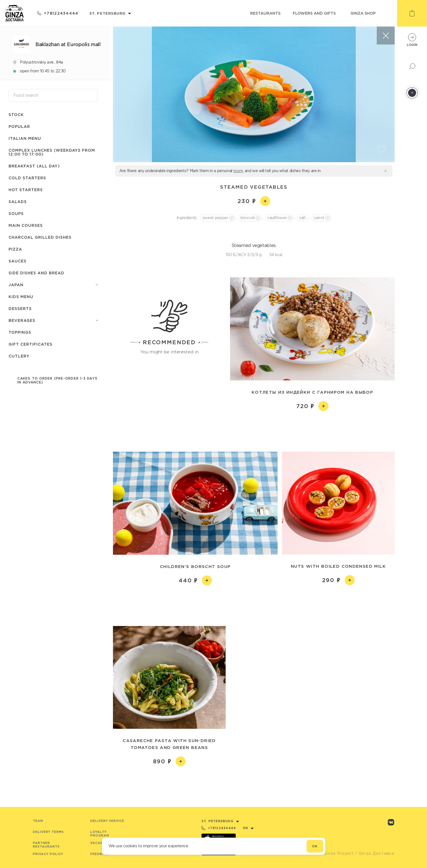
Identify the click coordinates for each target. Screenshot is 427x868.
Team (38, 821)
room (238, 171)
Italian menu (25, 138)
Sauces (18, 261)
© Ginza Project (336, 853)
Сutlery (19, 356)
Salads (18, 202)
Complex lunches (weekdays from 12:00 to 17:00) (52, 152)
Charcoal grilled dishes (40, 237)
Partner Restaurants (46, 845)
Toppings (20, 332)
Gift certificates (31, 344)
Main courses (26, 225)
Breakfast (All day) (34, 166)
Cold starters (27, 178)
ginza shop (363, 13)
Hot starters (26, 190)
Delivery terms (48, 832)
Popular (19, 126)
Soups (16, 213)
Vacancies (101, 843)
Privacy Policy (48, 854)
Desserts (20, 308)
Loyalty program (100, 834)
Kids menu (21, 297)
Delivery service (107, 821)
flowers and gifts (314, 13)
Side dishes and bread (36, 273)
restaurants (265, 13)
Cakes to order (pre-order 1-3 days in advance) (57, 380)
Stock (16, 115)
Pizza (15, 249)
